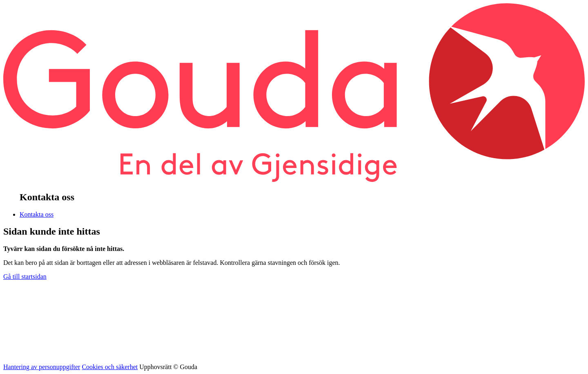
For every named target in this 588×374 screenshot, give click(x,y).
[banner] (294, 180)
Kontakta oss (37, 214)
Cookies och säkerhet (110, 367)
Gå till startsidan (25, 277)
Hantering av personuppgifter (42, 367)
